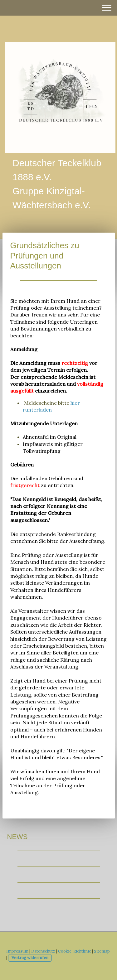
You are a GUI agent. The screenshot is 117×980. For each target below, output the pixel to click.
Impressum (17, 951)
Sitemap (102, 951)
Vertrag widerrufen (30, 958)
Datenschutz (43, 951)
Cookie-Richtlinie (75, 951)
